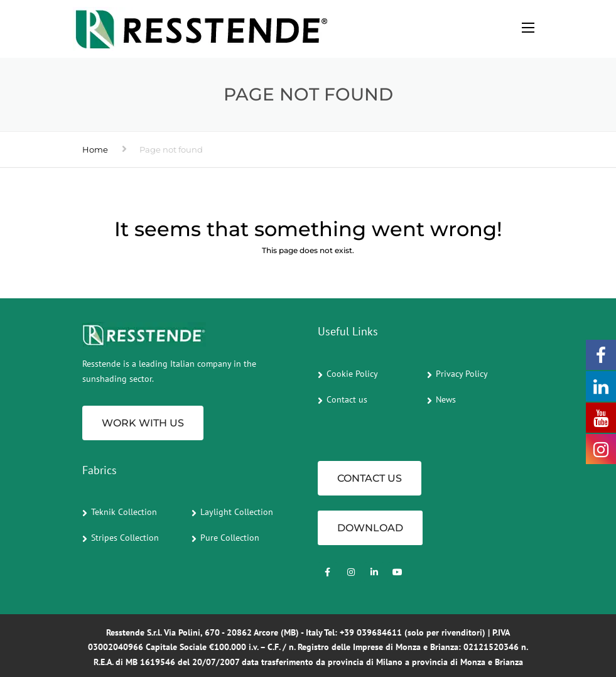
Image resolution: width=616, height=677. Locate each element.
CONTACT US (370, 478)
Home (95, 149)
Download (370, 528)
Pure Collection (230, 538)
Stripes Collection (125, 538)
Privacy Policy (462, 374)
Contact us (347, 399)
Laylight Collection (237, 512)
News (446, 399)
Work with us (143, 423)
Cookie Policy (352, 374)
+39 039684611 (371, 632)
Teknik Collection (124, 512)
